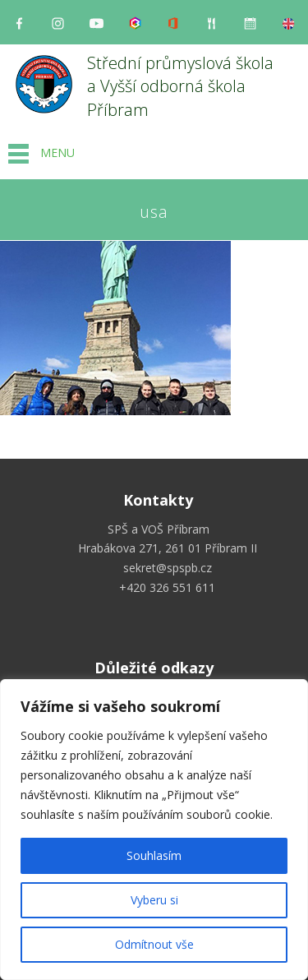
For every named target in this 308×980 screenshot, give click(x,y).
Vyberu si (154, 900)
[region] (154, 830)
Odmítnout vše (154, 944)
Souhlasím (154, 855)
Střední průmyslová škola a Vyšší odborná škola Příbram (182, 86)
